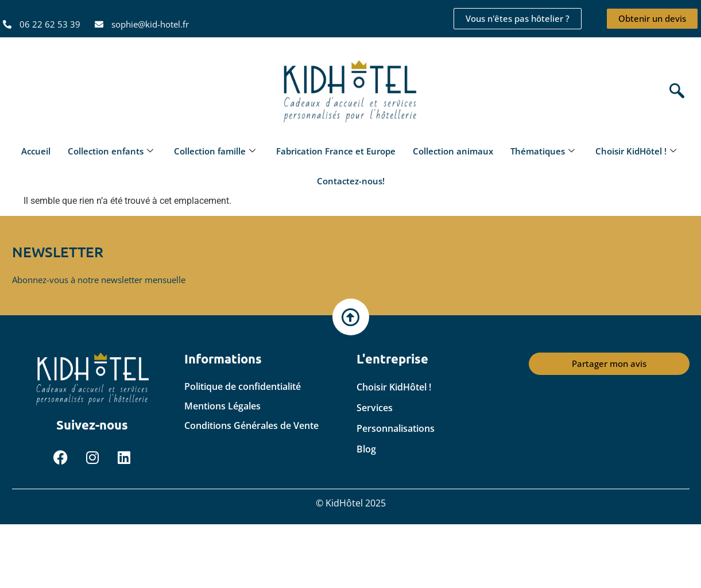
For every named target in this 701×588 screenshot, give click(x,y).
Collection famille (215, 151)
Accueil (36, 151)
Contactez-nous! (351, 181)
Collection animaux (453, 151)
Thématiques (543, 151)
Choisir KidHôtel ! (636, 151)
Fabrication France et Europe (336, 151)
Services (375, 408)
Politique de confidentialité (243, 386)
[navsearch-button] (674, 92)
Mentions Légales (222, 406)
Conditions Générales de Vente (251, 425)
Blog (366, 449)
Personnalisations (396, 428)
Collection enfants (111, 151)
